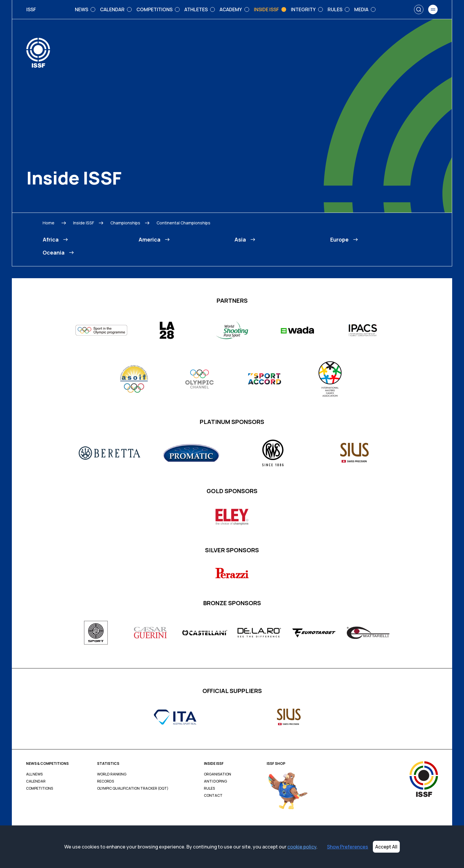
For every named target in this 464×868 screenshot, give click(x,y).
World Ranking (112, 774)
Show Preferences (348, 847)
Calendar (36, 781)
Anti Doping (215, 781)
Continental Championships (183, 223)
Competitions (40, 788)
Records (105, 781)
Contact (213, 796)
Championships (125, 223)
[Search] (419, 9)
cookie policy (302, 847)
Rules (209, 788)
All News (34, 774)
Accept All (386, 847)
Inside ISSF (84, 223)
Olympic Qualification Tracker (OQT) (133, 788)
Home (49, 223)
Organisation (217, 774)
